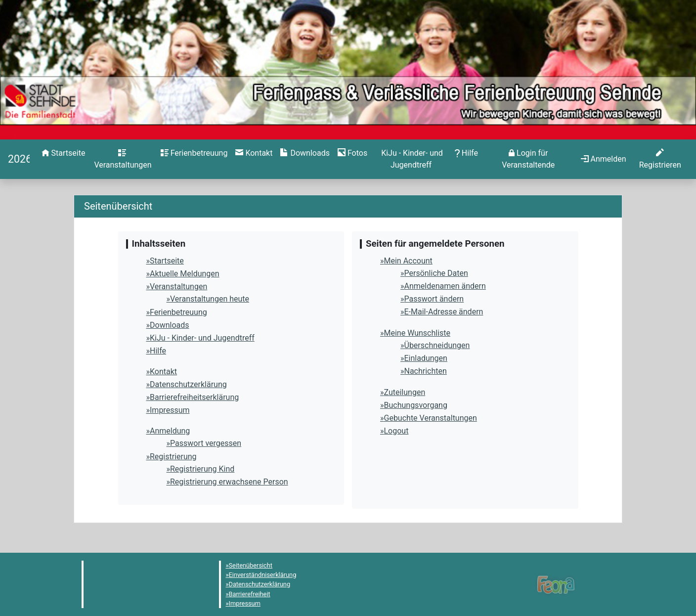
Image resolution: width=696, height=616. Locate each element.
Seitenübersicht (251, 565)
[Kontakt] (254, 153)
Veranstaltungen (178, 286)
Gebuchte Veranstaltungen (431, 418)
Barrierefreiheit (250, 594)
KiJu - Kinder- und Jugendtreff (202, 338)
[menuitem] (64, 159)
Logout (396, 431)
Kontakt (163, 372)
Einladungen (426, 358)
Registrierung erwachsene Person (229, 482)
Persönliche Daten (436, 273)
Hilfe (158, 351)
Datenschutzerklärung (188, 384)
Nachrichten (426, 371)
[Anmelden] (528, 159)
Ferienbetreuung (178, 312)
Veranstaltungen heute (210, 299)
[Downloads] (305, 153)
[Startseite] (19, 159)
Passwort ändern (434, 299)
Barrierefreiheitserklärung (194, 397)
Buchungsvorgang (416, 405)
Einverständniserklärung (263, 575)
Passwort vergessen (206, 443)
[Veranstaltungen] (123, 159)
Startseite (167, 261)
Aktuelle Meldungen (185, 274)
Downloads (169, 325)
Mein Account (408, 261)
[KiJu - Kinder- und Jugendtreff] (411, 159)
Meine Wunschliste (417, 333)
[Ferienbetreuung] (194, 153)
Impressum (170, 410)
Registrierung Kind (202, 469)
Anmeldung (170, 431)
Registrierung (173, 457)
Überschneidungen (437, 345)
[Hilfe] (352, 153)
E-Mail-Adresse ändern (444, 312)
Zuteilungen (405, 392)
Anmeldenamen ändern (445, 286)
